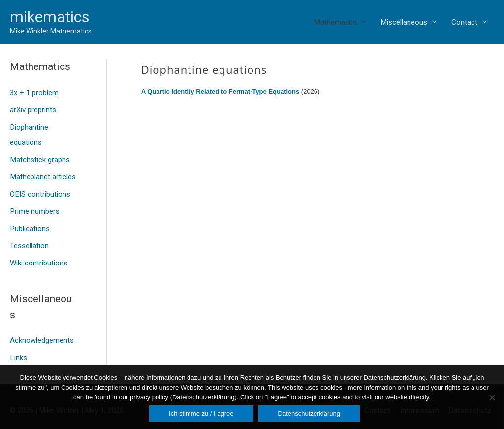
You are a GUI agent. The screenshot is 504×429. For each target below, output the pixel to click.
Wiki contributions (39, 257)
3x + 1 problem (34, 93)
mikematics (50, 17)
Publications (30, 224)
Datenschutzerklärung (309, 413)
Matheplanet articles (43, 174)
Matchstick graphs (40, 157)
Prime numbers (34, 207)
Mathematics (336, 22)
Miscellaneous (404, 22)
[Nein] (492, 397)
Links (18, 350)
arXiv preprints (33, 109)
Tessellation (29, 240)
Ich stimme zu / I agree (201, 413)
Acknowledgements (42, 333)
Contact (464, 22)
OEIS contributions (40, 190)
